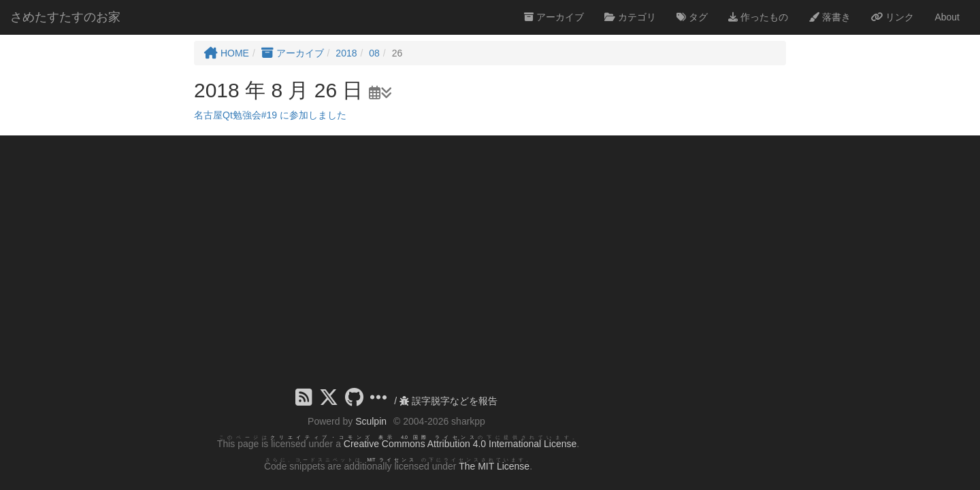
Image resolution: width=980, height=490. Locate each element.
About (947, 17)
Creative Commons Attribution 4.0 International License (460, 444)
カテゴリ (630, 17)
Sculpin (371, 421)
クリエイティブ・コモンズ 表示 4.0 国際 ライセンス (374, 437)
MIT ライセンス (392, 460)
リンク (893, 17)
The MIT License (494, 466)
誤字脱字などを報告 (448, 401)
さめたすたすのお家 (65, 17)
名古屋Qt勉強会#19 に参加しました (270, 115)
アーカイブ (554, 17)
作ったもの (758, 17)
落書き (830, 17)
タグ (692, 17)
